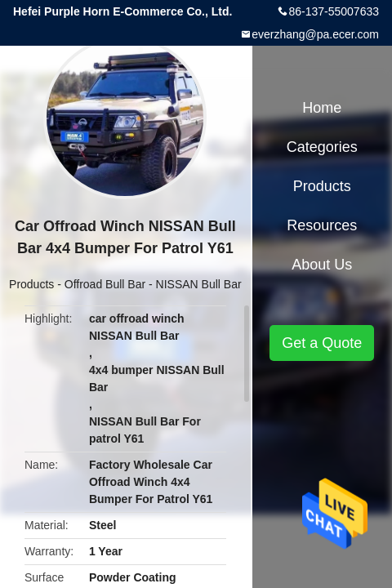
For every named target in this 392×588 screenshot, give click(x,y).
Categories (322, 147)
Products (31, 284)
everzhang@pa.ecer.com (315, 34)
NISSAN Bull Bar (199, 284)
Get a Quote (322, 343)
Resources (322, 225)
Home (322, 108)
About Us (322, 265)
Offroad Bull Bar (105, 284)
